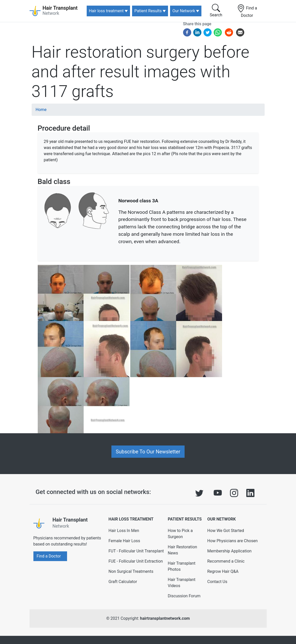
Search (216, 11)
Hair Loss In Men (124, 531)
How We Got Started (226, 531)
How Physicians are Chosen (233, 541)
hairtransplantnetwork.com (165, 618)
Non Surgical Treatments (131, 571)
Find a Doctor (247, 11)
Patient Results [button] (148, 11)
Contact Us (217, 582)
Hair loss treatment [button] (106, 11)
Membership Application (229, 551)
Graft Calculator (123, 582)
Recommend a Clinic (226, 561)
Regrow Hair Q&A (223, 571)
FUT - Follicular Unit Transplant (136, 551)
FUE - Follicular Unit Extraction (136, 561)
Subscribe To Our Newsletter (148, 452)
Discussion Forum (184, 596)
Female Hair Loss (124, 541)
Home (41, 110)
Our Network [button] (184, 11)
